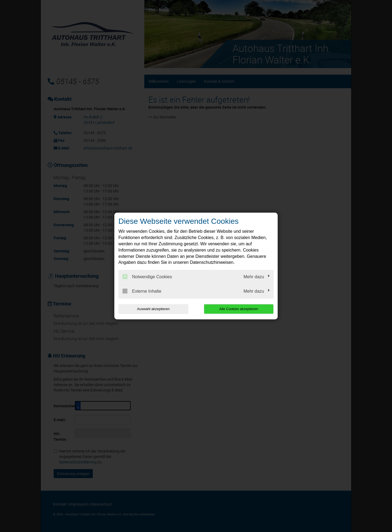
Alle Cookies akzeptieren (239, 309)
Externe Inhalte (142, 291)
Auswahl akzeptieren (153, 309)
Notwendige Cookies (147, 277)
